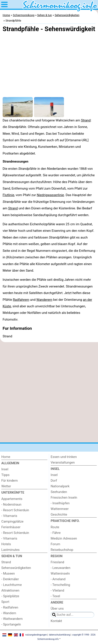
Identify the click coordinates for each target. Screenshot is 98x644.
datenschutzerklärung (59, 635)
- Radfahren (10, 607)
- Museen (8, 573)
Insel (5, 469)
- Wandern (9, 613)
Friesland (57, 562)
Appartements (12, 499)
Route (55, 527)
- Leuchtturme (12, 585)
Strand (86, 120)
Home (6, 457)
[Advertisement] (49, 392)
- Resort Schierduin (15, 510)
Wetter (6, 486)
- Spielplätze (10, 596)
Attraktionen (10, 590)
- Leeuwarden (60, 568)
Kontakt (56, 621)
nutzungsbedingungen (36, 635)
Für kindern (9, 481)
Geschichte (59, 515)
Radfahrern (21, 300)
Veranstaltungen (63, 462)
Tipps (5, 475)
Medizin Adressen (64, 538)
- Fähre (56, 533)
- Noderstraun (11, 504)
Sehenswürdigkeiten (16, 568)
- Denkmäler (10, 579)
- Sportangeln (11, 624)
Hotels (6, 544)
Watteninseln (60, 573)
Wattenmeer (60, 509)
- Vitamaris (9, 516)
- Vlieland (57, 590)
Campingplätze (12, 521)
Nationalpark (60, 486)
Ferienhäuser (11, 527)
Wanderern (44, 300)
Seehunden (59, 492)
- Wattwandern (12, 619)
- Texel (55, 596)
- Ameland (58, 579)
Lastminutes (10, 550)
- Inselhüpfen (60, 503)
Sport (5, 602)
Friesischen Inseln (64, 498)
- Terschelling (60, 585)
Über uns (57, 609)
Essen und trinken (64, 457)
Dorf (54, 481)
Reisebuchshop (62, 550)
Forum (55, 544)
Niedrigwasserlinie (50, 195)
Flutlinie (8, 195)
